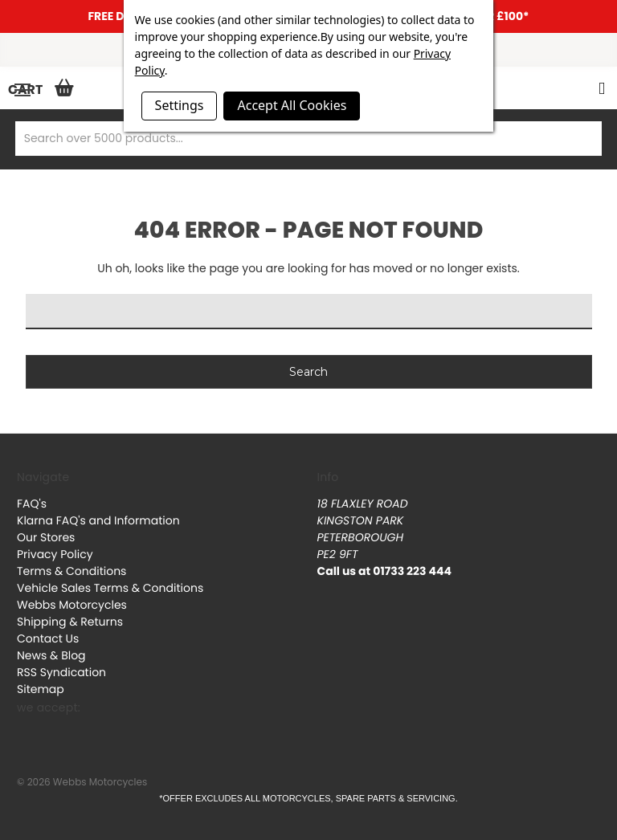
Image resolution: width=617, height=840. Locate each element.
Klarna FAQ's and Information (98, 520)
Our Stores (46, 537)
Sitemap (41, 689)
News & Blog (51, 655)
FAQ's (32, 504)
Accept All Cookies (292, 105)
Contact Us (48, 638)
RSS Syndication (61, 672)
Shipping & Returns (70, 622)
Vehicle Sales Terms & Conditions (110, 588)
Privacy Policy (55, 554)
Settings (180, 105)
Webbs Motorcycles (72, 605)
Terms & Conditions (72, 571)
